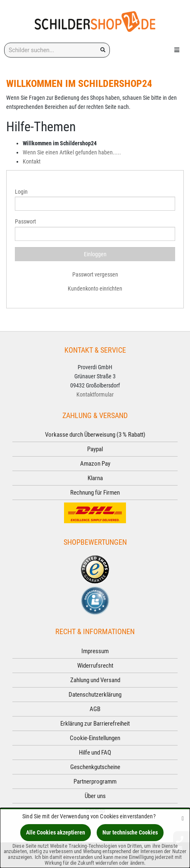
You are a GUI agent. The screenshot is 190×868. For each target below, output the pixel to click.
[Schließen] (183, 818)
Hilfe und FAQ (95, 753)
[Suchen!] (103, 50)
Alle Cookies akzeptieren (56, 832)
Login (21, 192)
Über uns (95, 796)
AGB (95, 709)
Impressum (95, 651)
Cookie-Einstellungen (95, 738)
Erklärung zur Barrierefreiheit (95, 724)
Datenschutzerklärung (95, 695)
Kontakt (32, 161)
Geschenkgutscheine (95, 767)
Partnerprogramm (95, 781)
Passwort (25, 221)
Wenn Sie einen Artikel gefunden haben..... (72, 152)
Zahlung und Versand (95, 680)
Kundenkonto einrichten (95, 289)
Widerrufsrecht (95, 666)
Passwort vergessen (95, 274)
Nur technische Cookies (130, 832)
